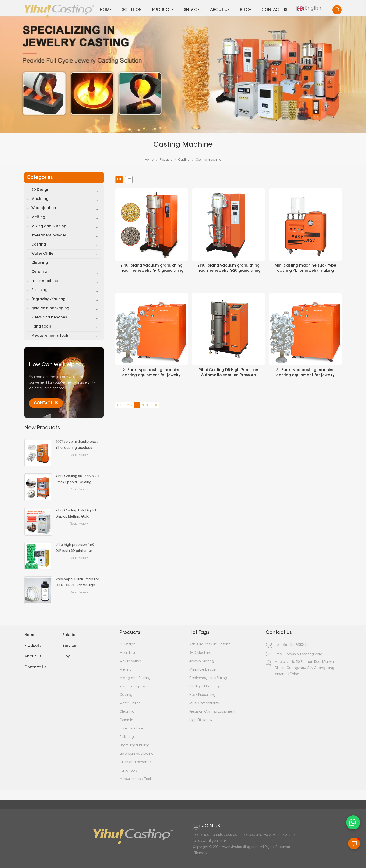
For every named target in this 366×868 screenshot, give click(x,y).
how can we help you (57, 365)
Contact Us (46, 403)
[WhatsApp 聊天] (353, 822)
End (154, 405)
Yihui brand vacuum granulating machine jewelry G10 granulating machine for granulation (151, 269)
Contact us (274, 10)
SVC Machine (200, 653)
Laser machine (45, 281)
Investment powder (49, 236)
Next (145, 405)
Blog (245, 10)
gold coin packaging (50, 309)
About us (220, 10)
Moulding (40, 199)
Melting (38, 217)
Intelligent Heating (204, 687)
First (120, 405)
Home (106, 10)
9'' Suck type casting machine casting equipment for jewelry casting (151, 373)
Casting (184, 160)
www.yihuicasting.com (240, 847)
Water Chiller (43, 254)
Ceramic (39, 272)
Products (163, 10)
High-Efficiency (201, 720)
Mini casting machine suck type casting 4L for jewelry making (305, 268)
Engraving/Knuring (48, 299)
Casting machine (209, 160)
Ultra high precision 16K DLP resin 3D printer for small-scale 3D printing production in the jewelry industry (76, 549)
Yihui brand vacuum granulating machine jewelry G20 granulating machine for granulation (229, 269)
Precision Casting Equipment (212, 712)
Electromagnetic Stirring (208, 678)
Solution (132, 10)
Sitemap (200, 853)
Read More (80, 455)
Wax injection (44, 208)
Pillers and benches (49, 318)
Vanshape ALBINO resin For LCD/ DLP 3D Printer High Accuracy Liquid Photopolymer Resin (77, 583)
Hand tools (41, 327)
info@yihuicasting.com (304, 654)
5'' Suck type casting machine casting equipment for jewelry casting (305, 373)
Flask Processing (202, 695)
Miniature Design (203, 670)
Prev (129, 405)
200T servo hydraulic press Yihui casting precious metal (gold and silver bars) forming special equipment (77, 446)
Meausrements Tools (50, 336)
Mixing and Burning (49, 227)
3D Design (40, 190)
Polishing (39, 290)
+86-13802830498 (295, 645)
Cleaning (40, 263)
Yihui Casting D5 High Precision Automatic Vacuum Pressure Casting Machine (229, 373)
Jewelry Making (202, 661)
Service (192, 10)
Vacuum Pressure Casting (210, 645)
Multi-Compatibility (204, 704)
